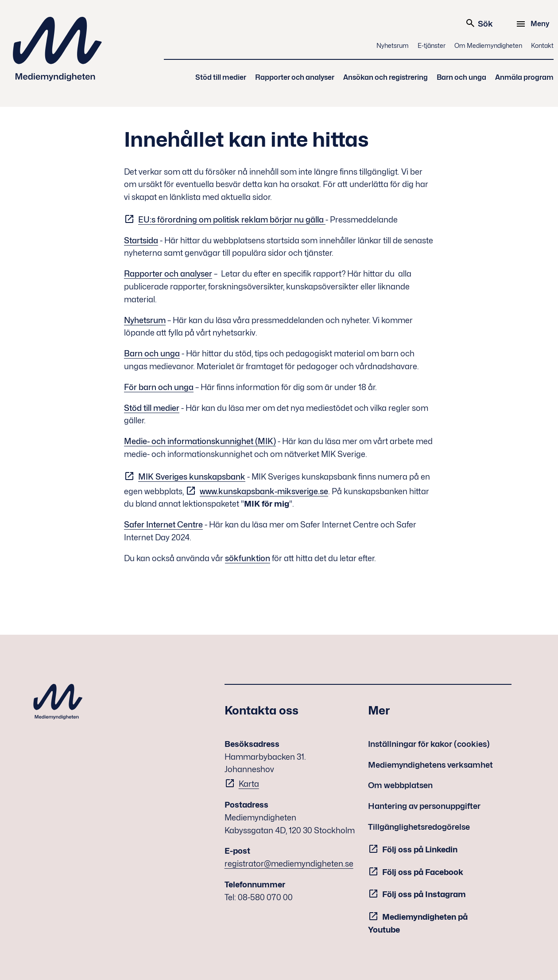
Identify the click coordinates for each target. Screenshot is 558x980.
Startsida (141, 240)
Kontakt (542, 45)
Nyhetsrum (393, 45)
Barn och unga (461, 77)
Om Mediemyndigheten (488, 45)
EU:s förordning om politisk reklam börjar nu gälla (232, 220)
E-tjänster (432, 45)
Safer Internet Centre (163, 525)
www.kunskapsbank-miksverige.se (264, 491)
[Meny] (534, 24)
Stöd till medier (221, 77)
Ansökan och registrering (386, 77)
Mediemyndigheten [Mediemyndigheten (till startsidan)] (58, 49)
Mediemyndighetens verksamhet (430, 765)
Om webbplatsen (400, 785)
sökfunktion (248, 558)
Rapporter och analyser (295, 77)
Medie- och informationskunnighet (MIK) (200, 441)
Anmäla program (524, 77)
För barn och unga (159, 387)
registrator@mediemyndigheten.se (289, 864)
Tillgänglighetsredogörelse (419, 827)
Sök (479, 23)
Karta (249, 784)
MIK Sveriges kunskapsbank (192, 477)
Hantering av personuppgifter (424, 806)
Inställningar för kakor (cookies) (429, 744)
